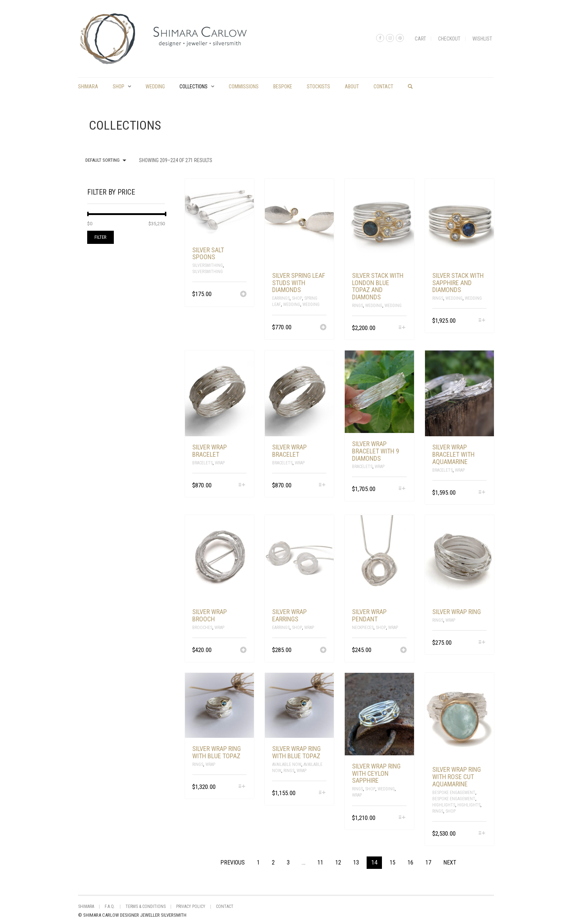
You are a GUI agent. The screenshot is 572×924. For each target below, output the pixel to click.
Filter (101, 237)
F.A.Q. (110, 906)
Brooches (202, 628)
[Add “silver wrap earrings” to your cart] (323, 651)
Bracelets (202, 463)
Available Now (287, 764)
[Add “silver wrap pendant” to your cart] (403, 651)
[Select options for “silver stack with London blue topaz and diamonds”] (402, 328)
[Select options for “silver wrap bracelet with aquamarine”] (482, 493)
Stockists (318, 87)
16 (410, 862)
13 (356, 862)
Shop (119, 87)
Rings (357, 306)
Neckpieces (363, 628)
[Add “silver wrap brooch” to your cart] (243, 651)
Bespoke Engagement (454, 793)
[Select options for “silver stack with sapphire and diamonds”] (482, 321)
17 (428, 862)
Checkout (449, 39)
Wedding (155, 87)
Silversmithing (208, 265)
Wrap (220, 463)
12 (338, 862)
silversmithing (208, 272)
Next (450, 862)
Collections (194, 87)
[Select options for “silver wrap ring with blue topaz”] (242, 787)
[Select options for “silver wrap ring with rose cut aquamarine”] (482, 834)
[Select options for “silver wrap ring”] (482, 643)
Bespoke (283, 87)
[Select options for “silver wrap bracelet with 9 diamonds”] (402, 489)
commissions (244, 87)
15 (393, 862)
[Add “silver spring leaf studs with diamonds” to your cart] (323, 328)
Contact (383, 87)
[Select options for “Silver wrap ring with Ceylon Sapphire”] (402, 818)
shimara (88, 87)
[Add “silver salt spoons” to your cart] (243, 295)
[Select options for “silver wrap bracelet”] (242, 485)
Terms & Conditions (146, 906)
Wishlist (482, 39)
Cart (420, 39)
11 (320, 862)
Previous (233, 862)
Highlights (444, 805)
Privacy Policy (191, 906)
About (352, 87)
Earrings (281, 298)
